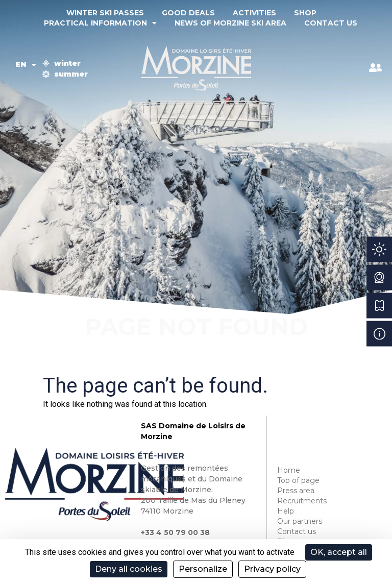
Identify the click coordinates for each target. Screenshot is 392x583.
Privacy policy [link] (272, 569)
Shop (305, 13)
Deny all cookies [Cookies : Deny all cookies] (129, 569)
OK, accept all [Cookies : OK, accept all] (339, 552)
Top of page (298, 480)
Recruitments (302, 501)
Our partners (300, 521)
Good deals (188, 13)
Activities (254, 13)
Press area (296, 491)
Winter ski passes (105, 13)
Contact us (331, 23)
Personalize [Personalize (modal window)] (203, 569)
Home (289, 470)
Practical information (100, 23)
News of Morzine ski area (230, 23)
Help (286, 511)
